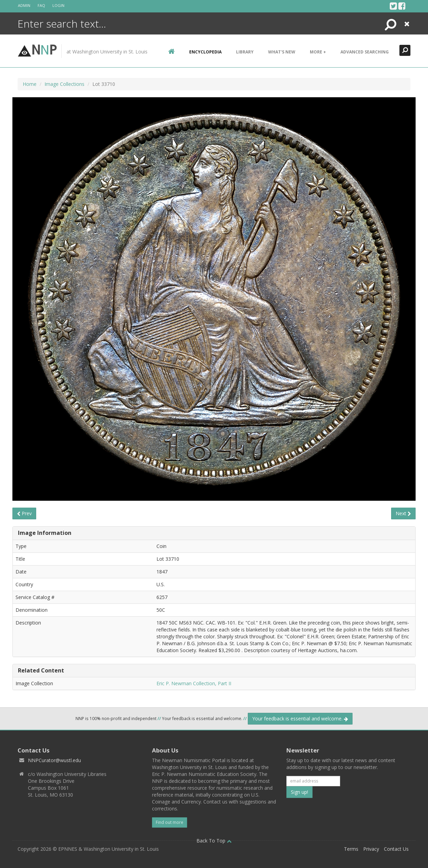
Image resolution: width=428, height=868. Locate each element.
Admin (24, 5)
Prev (24, 513)
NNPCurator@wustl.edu (54, 760)
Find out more (170, 822)
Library (245, 52)
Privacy (371, 849)
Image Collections (64, 84)
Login (58, 5)
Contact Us (396, 849)
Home (30, 84)
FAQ (41, 5)
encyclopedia (205, 52)
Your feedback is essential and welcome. (300, 719)
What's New (282, 52)
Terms (351, 849)
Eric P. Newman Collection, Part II (194, 683)
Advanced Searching (365, 52)
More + (318, 52)
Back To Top (214, 841)
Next (403, 513)
